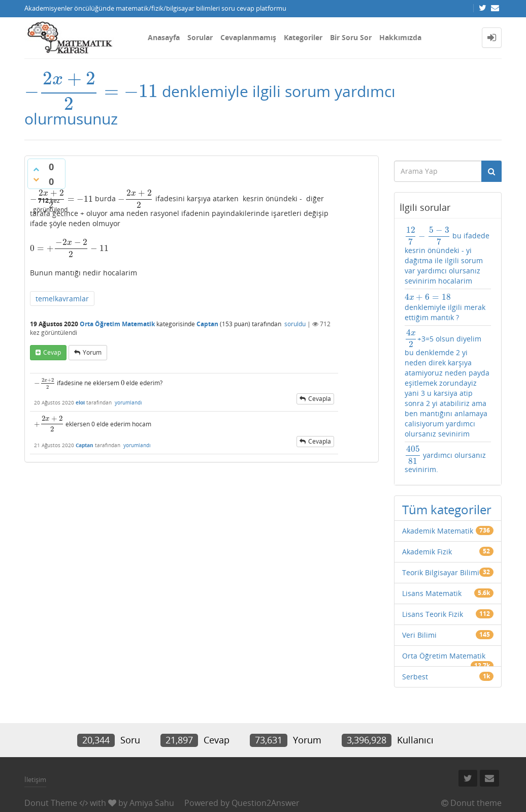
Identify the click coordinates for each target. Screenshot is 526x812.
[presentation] (91, 91)
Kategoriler (303, 37)
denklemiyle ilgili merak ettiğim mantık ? (445, 307)
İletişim (35, 779)
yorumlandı (128, 402)
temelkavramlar (62, 299)
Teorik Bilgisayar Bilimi (441, 572)
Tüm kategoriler (447, 509)
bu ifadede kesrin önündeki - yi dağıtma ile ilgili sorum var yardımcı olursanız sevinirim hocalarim (447, 256)
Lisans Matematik (432, 593)
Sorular (200, 37)
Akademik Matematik (438, 531)
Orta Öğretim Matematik (117, 324)
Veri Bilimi (419, 635)
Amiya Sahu (152, 803)
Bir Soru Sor (351, 37)
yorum (92, 352)
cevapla (320, 399)
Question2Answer (266, 803)
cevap (52, 352)
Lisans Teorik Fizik (433, 614)
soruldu (295, 324)
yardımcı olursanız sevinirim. (445, 460)
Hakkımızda (400, 37)
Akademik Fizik (427, 552)
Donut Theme (51, 803)
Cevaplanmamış (248, 37)
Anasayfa (164, 37)
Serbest (415, 677)
